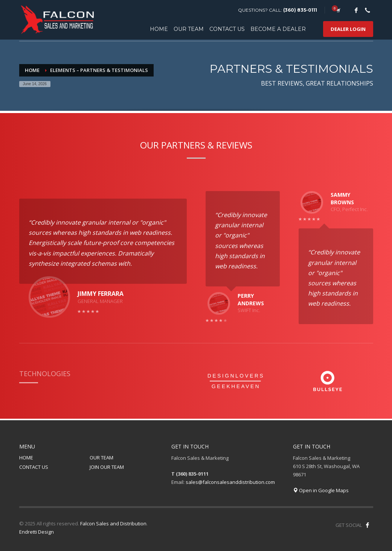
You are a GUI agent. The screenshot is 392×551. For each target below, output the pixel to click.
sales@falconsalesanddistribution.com (230, 482)
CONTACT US (34, 467)
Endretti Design (37, 532)
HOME (26, 458)
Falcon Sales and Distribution (113, 523)
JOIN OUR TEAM (107, 467)
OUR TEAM (101, 458)
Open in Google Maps (321, 490)
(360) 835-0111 (300, 10)
